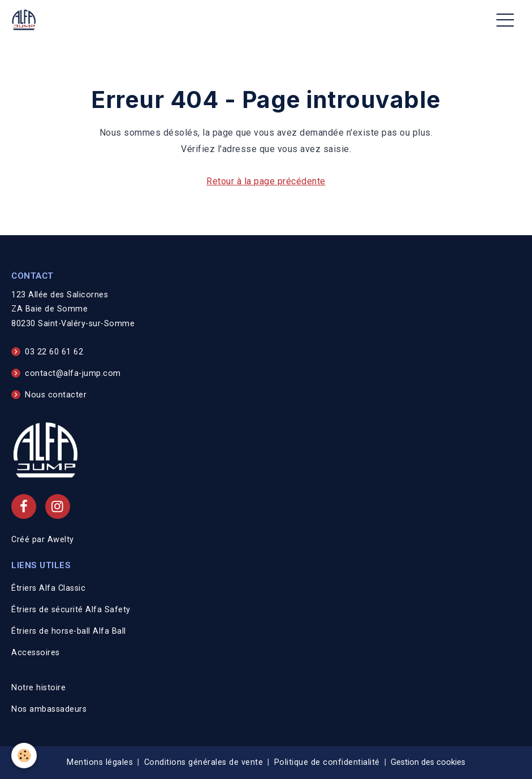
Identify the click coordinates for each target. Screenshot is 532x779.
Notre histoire (38, 688)
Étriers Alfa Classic (48, 588)
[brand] (26, 20)
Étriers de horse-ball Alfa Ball (69, 631)
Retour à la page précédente (266, 181)
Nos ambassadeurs (49, 709)
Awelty (61, 540)
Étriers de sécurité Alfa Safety (71, 610)
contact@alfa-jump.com (73, 373)
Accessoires (36, 653)
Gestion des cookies (428, 762)
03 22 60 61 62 (54, 352)
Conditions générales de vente (204, 762)
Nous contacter (56, 395)
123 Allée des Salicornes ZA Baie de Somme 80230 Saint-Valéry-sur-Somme (73, 310)
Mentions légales (100, 762)
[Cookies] (24, 756)
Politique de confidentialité (327, 762)
